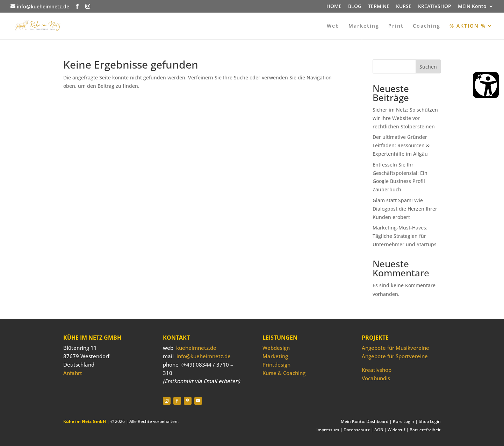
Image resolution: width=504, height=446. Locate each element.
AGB (379, 430)
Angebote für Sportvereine (395, 356)
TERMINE (379, 7)
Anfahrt (73, 373)
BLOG (355, 7)
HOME (334, 7)
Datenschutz (357, 430)
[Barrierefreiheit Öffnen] (486, 85)
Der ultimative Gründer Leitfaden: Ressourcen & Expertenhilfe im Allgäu (401, 145)
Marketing (364, 26)
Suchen (428, 67)
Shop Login (430, 421)
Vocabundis (376, 378)
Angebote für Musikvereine (395, 348)
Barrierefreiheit (425, 430)
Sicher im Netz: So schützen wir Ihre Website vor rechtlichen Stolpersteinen (405, 118)
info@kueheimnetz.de (204, 356)
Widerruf (396, 430)
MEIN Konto (472, 7)
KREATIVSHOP (435, 7)
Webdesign (276, 348)
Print (396, 26)
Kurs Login (404, 421)
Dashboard (377, 421)
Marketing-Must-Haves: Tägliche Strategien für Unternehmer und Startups (405, 236)
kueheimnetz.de (196, 348)
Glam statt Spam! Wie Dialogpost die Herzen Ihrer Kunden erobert (405, 209)
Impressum (328, 430)
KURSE (404, 7)
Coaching (427, 26)
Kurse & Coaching (284, 373)
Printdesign (276, 364)
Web (333, 26)
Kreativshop (377, 370)
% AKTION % (468, 26)
